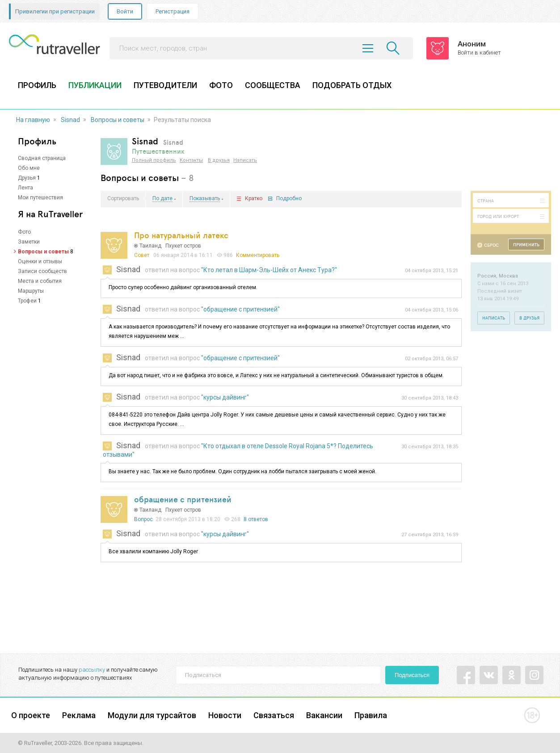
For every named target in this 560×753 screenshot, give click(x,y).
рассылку (92, 670)
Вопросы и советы (118, 120)
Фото (24, 232)
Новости (225, 715)
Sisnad (70, 120)
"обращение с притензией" (240, 309)
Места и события (40, 281)
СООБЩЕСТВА (273, 85)
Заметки (29, 242)
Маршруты (31, 291)
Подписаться (412, 675)
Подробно (289, 199)
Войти (125, 11)
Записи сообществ (42, 271)
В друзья (219, 160)
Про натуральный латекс (181, 235)
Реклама (79, 715)
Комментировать (258, 255)
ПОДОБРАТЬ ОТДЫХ (352, 85)
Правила (371, 715)
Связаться (274, 715)
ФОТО (221, 85)
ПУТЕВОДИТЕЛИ (165, 85)
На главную (33, 120)
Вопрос (143, 519)
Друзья (27, 178)
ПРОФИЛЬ (37, 85)
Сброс (491, 245)
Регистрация (173, 11)
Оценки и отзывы (40, 261)
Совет (142, 255)
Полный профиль (154, 160)
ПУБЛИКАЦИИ (95, 85)
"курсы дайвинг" (225, 397)
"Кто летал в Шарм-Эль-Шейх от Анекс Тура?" (269, 270)
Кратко (254, 199)
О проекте (31, 715)
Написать (245, 160)
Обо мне (29, 168)
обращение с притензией (183, 499)
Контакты (191, 160)
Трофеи (27, 301)
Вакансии (324, 715)
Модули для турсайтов (152, 715)
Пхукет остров (183, 246)
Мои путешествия (40, 198)
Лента (25, 188)
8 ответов (256, 519)
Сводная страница (42, 158)
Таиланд (150, 246)
